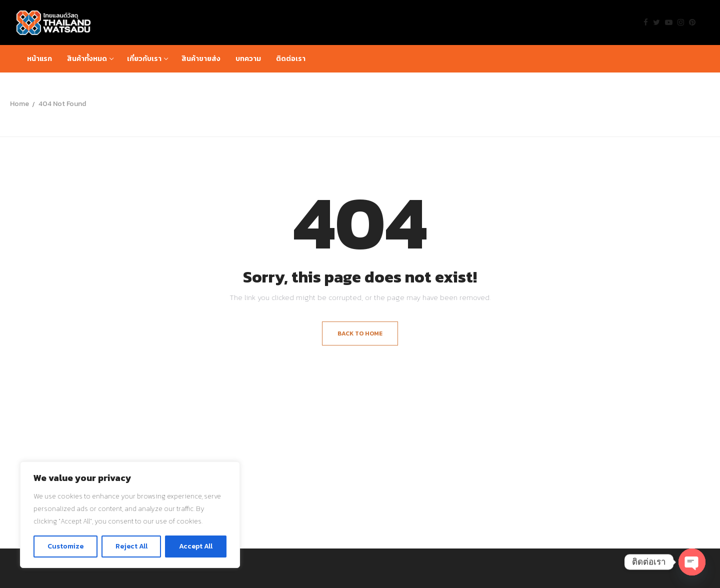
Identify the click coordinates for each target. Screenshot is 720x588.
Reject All (131, 546)
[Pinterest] (692, 22)
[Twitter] (656, 22)
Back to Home (360, 333)
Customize (65, 546)
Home (19, 104)
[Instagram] (681, 22)
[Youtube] (669, 22)
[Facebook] (646, 22)
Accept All (196, 546)
